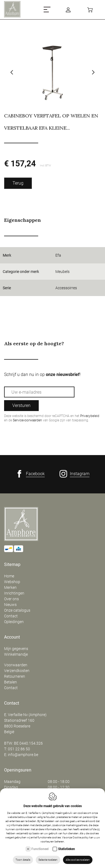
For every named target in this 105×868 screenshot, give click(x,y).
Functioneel (40, 849)
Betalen (10, 682)
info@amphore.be (23, 755)
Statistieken (67, 849)
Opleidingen (14, 622)
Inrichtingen (14, 593)
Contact (11, 616)
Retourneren (15, 676)
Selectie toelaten (48, 860)
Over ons (11, 599)
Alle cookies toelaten (78, 860)
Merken (10, 587)
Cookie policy (81, 837)
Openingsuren (18, 770)
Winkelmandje (16, 654)
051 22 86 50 (19, 749)
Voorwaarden (16, 665)
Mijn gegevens (16, 649)
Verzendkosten (17, 671)
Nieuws (10, 605)
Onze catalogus (17, 610)
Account (12, 637)
